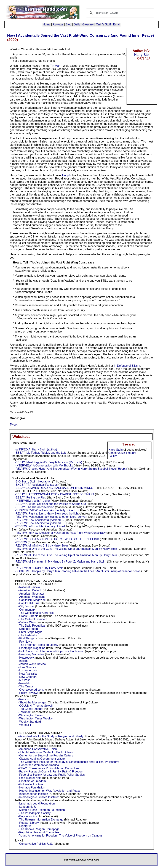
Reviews (58, 24)
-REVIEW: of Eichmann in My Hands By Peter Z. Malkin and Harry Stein (60, 562)
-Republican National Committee (39, 832)
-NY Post (24, 680)
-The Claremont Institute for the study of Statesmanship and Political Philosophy (69, 762)
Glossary (88, 24)
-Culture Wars (27, 622)
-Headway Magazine (31, 654)
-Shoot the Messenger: (33, 702)
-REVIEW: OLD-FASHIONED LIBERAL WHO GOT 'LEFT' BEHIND (57, 539)
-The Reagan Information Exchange (41, 820)
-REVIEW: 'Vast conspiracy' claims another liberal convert (51, 517)
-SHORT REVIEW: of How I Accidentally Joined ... (46, 510)
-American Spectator (31, 594)
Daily (77, 24)
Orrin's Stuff (103, 24)
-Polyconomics (28, 816)
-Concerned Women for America (39, 765)
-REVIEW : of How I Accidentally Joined (40, 526)
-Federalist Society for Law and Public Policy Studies (52, 775)
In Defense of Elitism (127, 366)
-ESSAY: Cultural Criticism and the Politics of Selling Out (50, 504)
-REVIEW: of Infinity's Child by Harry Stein (41, 546)
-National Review (29, 587)
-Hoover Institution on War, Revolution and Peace (49, 791)
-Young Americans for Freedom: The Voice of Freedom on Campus (60, 836)
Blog (69, 24)
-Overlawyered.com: (31, 690)
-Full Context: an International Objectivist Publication (51, 651)
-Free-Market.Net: (30, 778)
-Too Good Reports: (31, 709)
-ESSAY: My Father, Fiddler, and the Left (40, 453)
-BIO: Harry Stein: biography (33, 482)
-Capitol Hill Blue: (29, 603)
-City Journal (26, 606)
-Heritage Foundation (32, 787)
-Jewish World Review (32, 664)
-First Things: (27, 638)
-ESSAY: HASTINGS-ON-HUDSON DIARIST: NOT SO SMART (54, 494)
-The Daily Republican (32, 626)
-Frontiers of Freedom (32, 781)
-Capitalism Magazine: (32, 600)
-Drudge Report (28, 629)
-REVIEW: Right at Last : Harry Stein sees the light (47, 514)
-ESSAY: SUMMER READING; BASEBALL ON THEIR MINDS (54, 488)
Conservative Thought (122, 453)
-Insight (23, 661)
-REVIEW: (21, 542)
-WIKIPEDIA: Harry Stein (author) (36, 449)
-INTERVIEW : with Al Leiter (32, 501)
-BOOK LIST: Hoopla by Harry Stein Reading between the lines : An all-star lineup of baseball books (78, 571)
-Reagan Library (29, 823)
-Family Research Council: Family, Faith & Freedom (51, 771)
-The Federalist (28, 635)
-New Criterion (27, 677)
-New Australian (28, 674)
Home (47, 24)
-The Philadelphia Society (34, 813)
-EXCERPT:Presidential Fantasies (36, 485)
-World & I (25, 725)
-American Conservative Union (38, 749)
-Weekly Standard (30, 722)
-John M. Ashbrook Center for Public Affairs (46, 752)
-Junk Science (27, 667)
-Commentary (27, 610)
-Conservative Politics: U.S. (36, 844)
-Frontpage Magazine (32, 648)
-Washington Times (30, 715)
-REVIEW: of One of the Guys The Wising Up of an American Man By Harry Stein (66, 549)
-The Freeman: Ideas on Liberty (38, 645)
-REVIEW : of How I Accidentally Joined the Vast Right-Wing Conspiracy (60, 533)
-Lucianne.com (28, 670)
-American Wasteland (32, 597)
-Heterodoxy (26, 658)
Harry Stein (143, 55)
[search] (120, 13)
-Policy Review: (28, 693)
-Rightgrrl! (25, 826)
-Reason (24, 699)
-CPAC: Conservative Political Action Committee (49, 768)
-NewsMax (25, 683)
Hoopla (67, 175)
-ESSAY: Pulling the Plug (30, 498)
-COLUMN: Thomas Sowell (35, 706)
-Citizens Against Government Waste (42, 759)
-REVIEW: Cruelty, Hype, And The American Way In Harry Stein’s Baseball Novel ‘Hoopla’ (71, 469)
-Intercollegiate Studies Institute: (39, 797)
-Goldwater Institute (31, 784)
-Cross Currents (28, 616)
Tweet (14, 425)
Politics (113, 456)
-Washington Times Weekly (35, 718)
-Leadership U (27, 807)
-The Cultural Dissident (33, 619)
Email (117, 24)
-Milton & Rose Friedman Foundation (42, 810)
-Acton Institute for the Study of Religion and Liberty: (51, 736)
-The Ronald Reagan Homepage (39, 829)
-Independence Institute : (34, 794)
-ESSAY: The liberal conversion (34, 507)
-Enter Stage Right (30, 632)
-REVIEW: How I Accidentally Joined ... (39, 520)
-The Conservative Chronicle (36, 613)
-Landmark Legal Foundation (37, 804)
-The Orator (26, 686)
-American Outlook (30, 590)
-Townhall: (25, 712)
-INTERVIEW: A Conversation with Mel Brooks (44, 465)
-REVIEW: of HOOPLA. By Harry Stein (39, 568)
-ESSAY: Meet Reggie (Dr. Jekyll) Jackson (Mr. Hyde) (48, 462)
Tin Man (55, 66)
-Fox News (25, 642)
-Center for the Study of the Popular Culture (46, 755)
